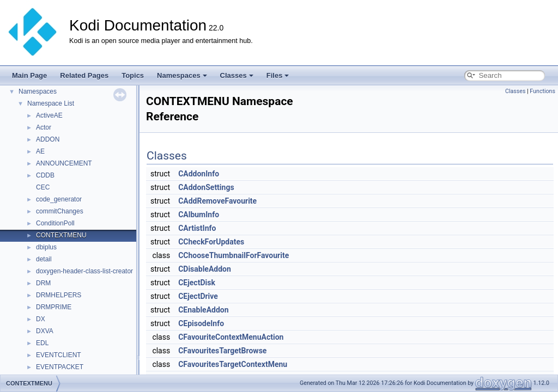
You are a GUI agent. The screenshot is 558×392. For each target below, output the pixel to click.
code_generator (59, 199)
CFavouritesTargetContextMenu (233, 364)
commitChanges (60, 211)
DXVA (45, 331)
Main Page (29, 75)
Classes (237, 75)
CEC (43, 187)
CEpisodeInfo (201, 323)
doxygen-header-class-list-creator (84, 271)
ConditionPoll (55, 223)
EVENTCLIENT (59, 355)
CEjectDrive (198, 296)
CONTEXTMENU (61, 235)
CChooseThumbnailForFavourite (233, 255)
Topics (133, 75)
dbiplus (46, 247)
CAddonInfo (199, 174)
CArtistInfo (197, 228)
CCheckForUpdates (211, 242)
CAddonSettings (206, 187)
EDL (42, 343)
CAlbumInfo (199, 215)
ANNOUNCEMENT (64, 163)
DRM (43, 283)
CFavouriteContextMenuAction (231, 337)
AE (40, 151)
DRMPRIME (54, 307)
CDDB (45, 175)
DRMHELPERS (59, 295)
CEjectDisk (197, 283)
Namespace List (51, 103)
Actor (44, 127)
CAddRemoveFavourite (217, 201)
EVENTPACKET (60, 367)
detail (44, 259)
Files (278, 75)
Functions (542, 91)
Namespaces (182, 75)
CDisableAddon (205, 269)
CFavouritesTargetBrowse (222, 351)
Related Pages (84, 75)
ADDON (48, 139)
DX (41, 319)
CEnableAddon (203, 310)
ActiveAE (49, 115)
